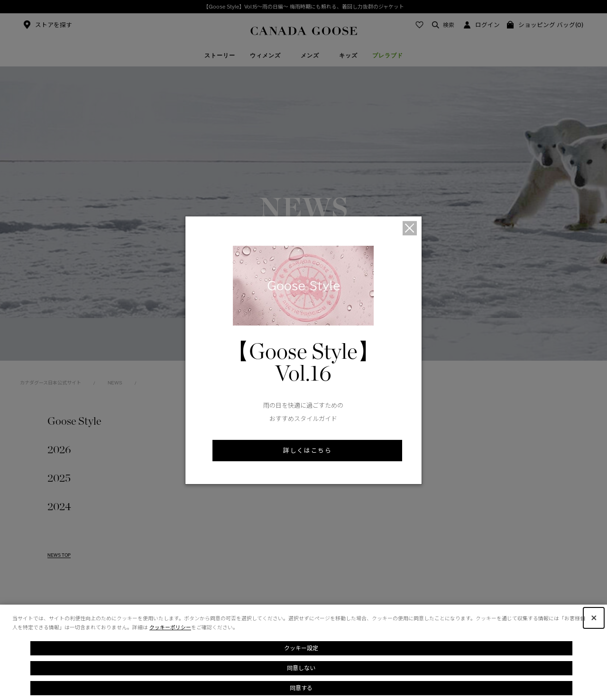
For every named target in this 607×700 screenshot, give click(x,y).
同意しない (301, 668)
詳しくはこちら (307, 450)
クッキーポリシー (170, 627)
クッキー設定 (301, 648)
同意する (301, 688)
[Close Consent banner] (594, 618)
